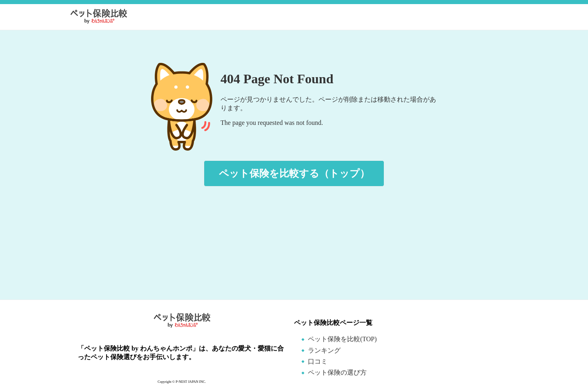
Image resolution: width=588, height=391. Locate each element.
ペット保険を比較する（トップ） (294, 173)
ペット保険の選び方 (337, 372)
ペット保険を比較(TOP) (342, 339)
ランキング (324, 350)
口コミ (318, 361)
